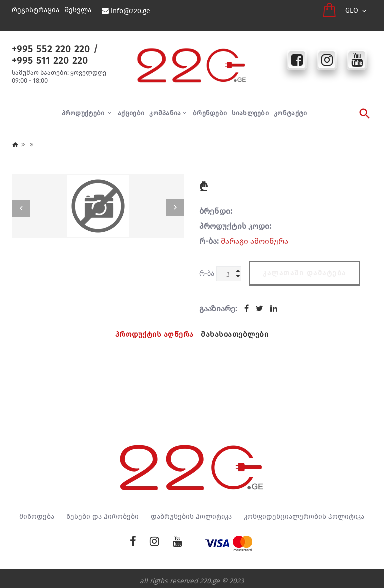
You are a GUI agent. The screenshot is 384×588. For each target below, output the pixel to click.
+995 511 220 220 (47, 54)
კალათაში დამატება (305, 266)
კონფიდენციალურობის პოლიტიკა (304, 511)
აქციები (131, 108)
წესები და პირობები (103, 511)
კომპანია (165, 108)
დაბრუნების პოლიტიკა (191, 511)
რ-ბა (207, 268)
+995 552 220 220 (47, 43)
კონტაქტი (290, 108)
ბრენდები (210, 108)
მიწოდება (37, 511)
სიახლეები (250, 108)
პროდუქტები (84, 108)
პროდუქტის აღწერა (153, 327)
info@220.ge (130, 11)
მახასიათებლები (237, 327)
